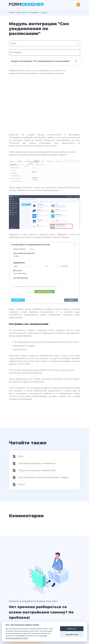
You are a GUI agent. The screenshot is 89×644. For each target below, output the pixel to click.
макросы (65, 370)
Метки (22, 484)
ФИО (21, 456)
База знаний (22, 12)
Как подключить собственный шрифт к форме (43, 477)
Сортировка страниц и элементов (37, 463)
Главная (12, 12)
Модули (18, 52)
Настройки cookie (72, 635)
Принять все (72, 629)
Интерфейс (34, 12)
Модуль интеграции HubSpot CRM (37, 470)
